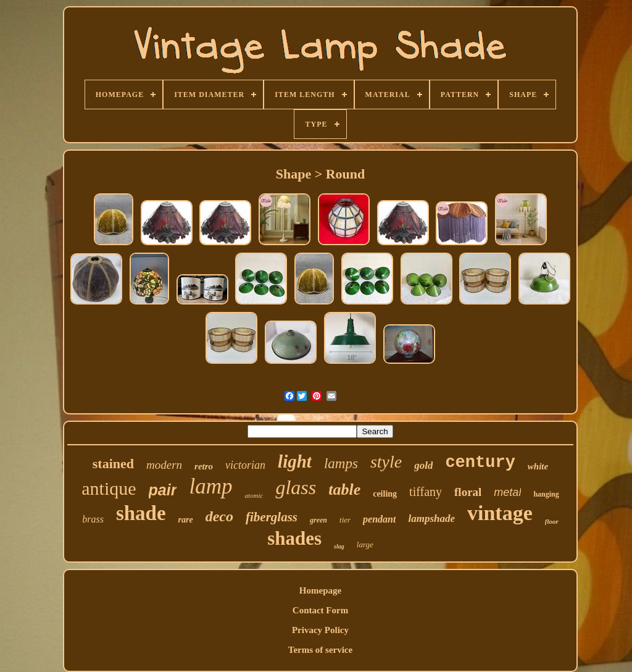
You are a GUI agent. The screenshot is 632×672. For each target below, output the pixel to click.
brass (93, 519)
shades (294, 538)
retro (204, 466)
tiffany (426, 492)
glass (296, 487)
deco (219, 516)
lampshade (431, 519)
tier (345, 520)
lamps (341, 464)
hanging (546, 494)
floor (552, 521)
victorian (245, 465)
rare (186, 520)
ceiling (385, 494)
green (318, 520)
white (538, 466)
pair (163, 490)
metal (507, 492)
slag (339, 546)
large (365, 544)
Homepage (320, 590)
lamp (210, 486)
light (295, 461)
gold (423, 465)
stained (113, 464)
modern (164, 465)
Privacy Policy (320, 630)
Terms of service (320, 650)
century (480, 463)
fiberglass (272, 517)
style (386, 462)
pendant (379, 519)
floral (468, 492)
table (344, 489)
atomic (254, 495)
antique (109, 488)
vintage (500, 513)
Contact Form (320, 610)
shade (141, 513)
